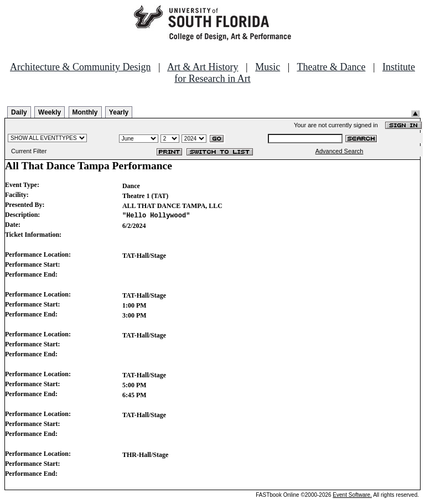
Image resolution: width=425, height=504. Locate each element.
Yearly (119, 112)
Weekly (50, 112)
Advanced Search (340, 151)
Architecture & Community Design (80, 67)
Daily (19, 112)
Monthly (85, 112)
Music (268, 67)
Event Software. (352, 495)
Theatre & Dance (331, 67)
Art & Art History (203, 67)
